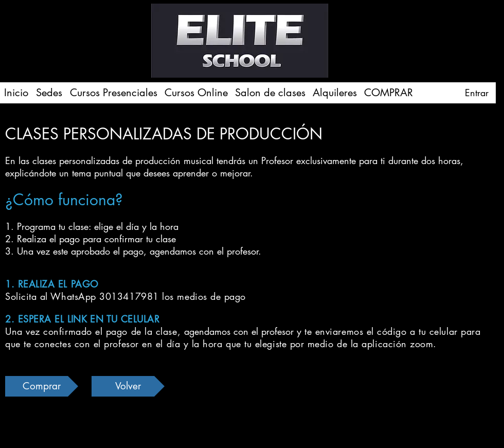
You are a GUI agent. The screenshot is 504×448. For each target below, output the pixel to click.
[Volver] (128, 386)
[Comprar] (42, 386)
